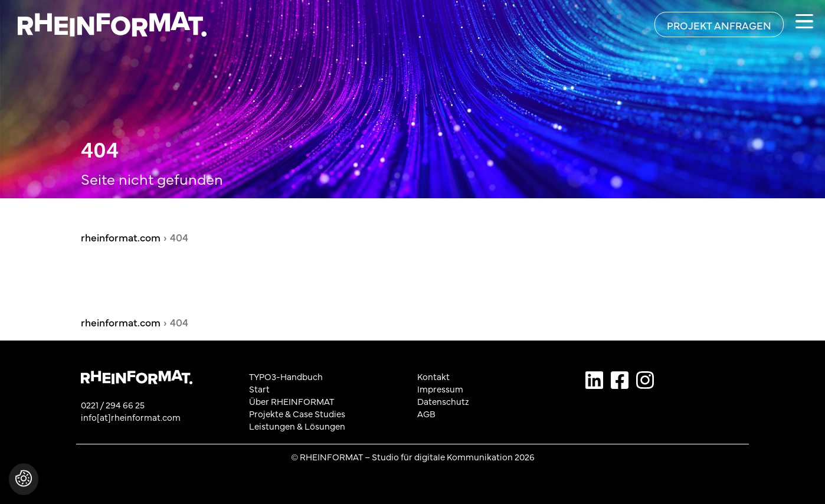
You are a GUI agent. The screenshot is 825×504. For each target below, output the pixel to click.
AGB (426, 413)
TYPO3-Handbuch (286, 376)
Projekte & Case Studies (297, 413)
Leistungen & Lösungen (297, 426)
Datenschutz (443, 401)
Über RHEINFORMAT (292, 401)
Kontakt (433, 376)
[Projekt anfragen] (719, 24)
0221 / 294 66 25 (113, 405)
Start (259, 389)
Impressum (440, 389)
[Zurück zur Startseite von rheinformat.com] (103, 24)
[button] (24, 485)
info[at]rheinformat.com (131, 417)
